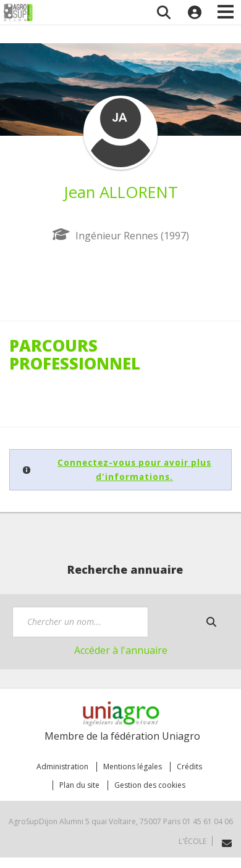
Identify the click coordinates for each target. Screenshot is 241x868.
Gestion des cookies (150, 785)
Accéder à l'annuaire (121, 650)
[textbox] (80, 622)
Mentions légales (133, 767)
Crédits (189, 767)
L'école (192, 841)
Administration (62, 767)
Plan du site (79, 785)
